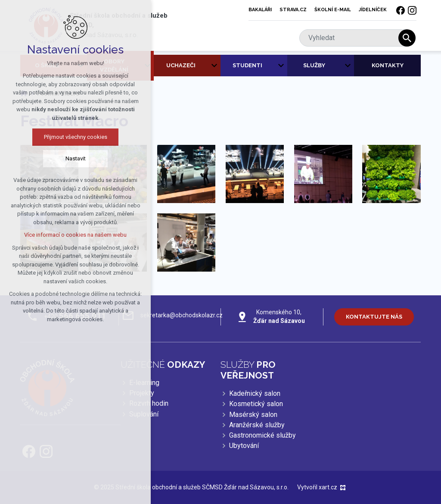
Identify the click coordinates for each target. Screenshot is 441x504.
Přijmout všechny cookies (70, 137)
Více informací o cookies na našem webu (70, 235)
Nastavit (70, 158)
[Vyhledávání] (407, 38)
